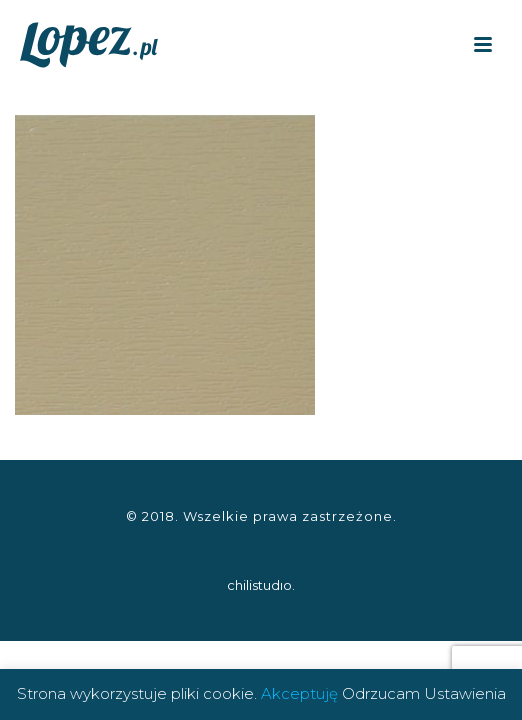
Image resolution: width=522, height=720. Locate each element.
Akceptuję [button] (299, 693)
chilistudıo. (261, 585)
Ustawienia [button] (465, 693)
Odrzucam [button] (381, 693)
